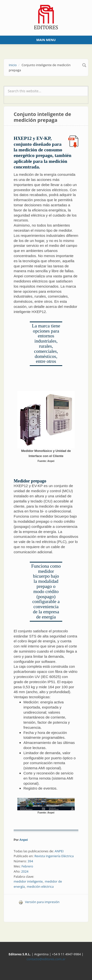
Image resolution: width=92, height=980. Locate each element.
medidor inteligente (28, 881)
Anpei (24, 840)
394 (30, 861)
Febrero (27, 866)
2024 (25, 871)
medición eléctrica (40, 886)
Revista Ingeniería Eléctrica (54, 856)
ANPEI (59, 851)
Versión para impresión (39, 902)
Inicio (13, 65)
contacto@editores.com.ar (46, 959)
